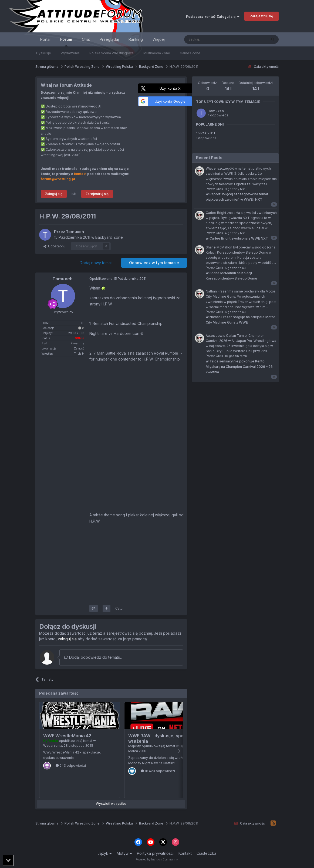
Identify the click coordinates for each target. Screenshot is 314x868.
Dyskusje (44, 53)
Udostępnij (54, 246)
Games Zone (190, 53)
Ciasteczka (206, 853)
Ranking (136, 39)
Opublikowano (118, 279)
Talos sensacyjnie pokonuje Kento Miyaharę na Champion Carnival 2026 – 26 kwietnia (239, 367)
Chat (86, 39)
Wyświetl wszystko (111, 804)
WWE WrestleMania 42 (67, 736)
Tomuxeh (216, 111)
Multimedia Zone (157, 53)
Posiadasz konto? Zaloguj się (213, 17)
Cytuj (119, 608)
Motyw (124, 853)
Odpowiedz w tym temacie (154, 263)
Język (105, 853)
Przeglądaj (109, 39)
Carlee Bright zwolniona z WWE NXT (237, 238)
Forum (66, 42)
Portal (45, 39)
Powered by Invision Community (157, 859)
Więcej (159, 39)
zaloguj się (67, 639)
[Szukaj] (212, 39)
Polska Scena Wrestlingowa (112, 53)
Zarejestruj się (261, 16)
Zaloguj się (54, 194)
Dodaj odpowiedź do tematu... (93, 657)
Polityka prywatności (155, 853)
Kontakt (185, 853)
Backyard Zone (109, 237)
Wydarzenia (70, 53)
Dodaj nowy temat (96, 263)
